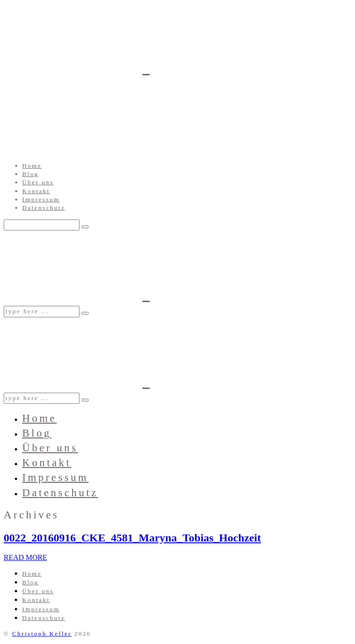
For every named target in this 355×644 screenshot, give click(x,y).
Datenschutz (44, 208)
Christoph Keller (42, 634)
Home (32, 166)
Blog (31, 174)
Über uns (38, 182)
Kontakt (36, 191)
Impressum (41, 199)
